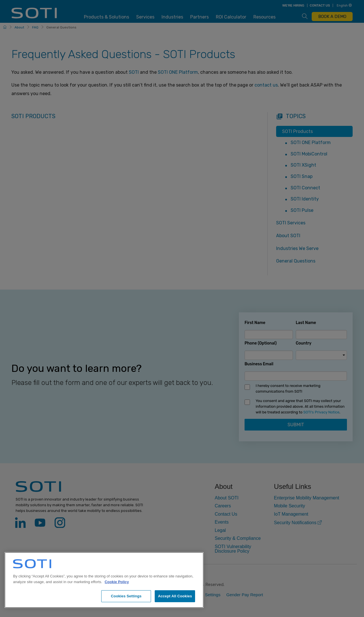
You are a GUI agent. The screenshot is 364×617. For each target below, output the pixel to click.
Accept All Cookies (175, 596)
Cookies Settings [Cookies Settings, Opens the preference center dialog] (126, 596)
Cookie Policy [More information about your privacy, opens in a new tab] (117, 582)
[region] (104, 580)
